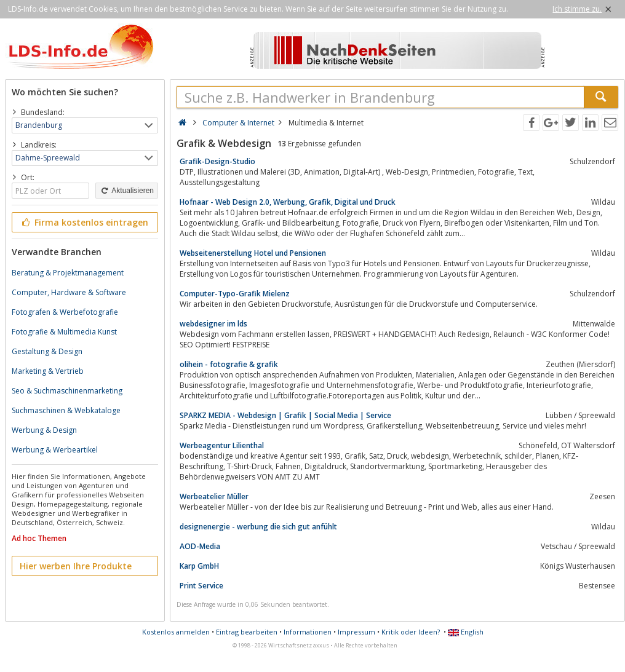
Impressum (356, 632)
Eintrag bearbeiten (247, 632)
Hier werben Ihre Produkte (76, 566)
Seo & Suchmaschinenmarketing (67, 391)
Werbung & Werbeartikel (55, 450)
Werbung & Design (44, 430)
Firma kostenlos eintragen (84, 222)
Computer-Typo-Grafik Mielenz (235, 294)
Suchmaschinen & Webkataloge (66, 410)
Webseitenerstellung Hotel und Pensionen (253, 253)
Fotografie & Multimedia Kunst (64, 332)
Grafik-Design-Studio (217, 161)
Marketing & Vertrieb (48, 371)
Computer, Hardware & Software (69, 292)
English (466, 632)
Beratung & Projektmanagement (68, 273)
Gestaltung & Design (47, 351)
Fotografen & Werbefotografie (65, 312)
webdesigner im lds (213, 324)
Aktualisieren (127, 191)
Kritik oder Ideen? (411, 632)
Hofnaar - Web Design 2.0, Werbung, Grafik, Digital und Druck (288, 202)
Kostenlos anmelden (176, 632)
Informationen (308, 632)
